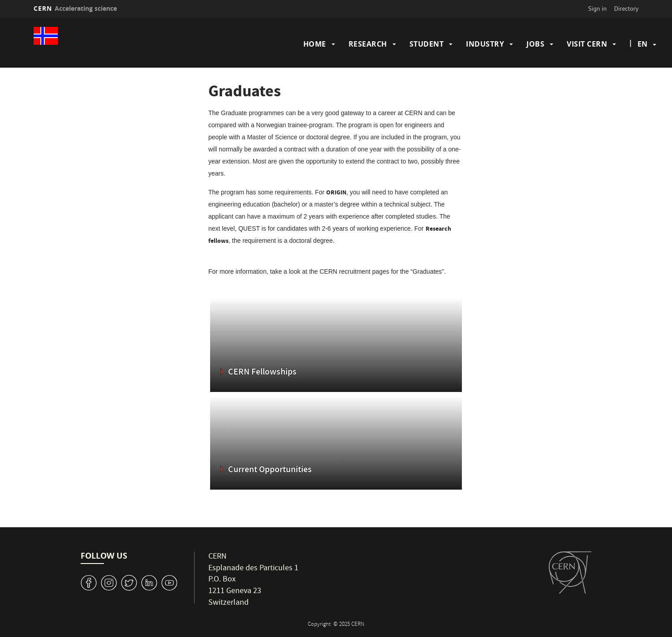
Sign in (598, 9)
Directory (626, 9)
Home (315, 44)
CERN (75, 8)
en (642, 44)
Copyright (320, 625)
